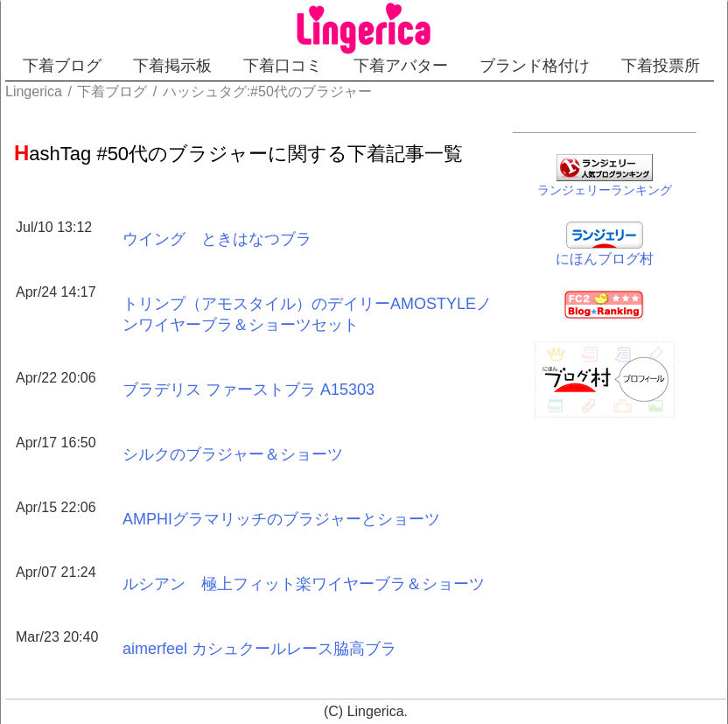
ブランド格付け (535, 66)
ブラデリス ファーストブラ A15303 (248, 390)
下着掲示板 (172, 66)
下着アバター (401, 66)
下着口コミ (283, 66)
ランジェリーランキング (605, 190)
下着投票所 (661, 66)
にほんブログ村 (605, 259)
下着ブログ (62, 66)
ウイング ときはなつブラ (217, 239)
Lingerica (376, 711)
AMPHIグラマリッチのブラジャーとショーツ (281, 519)
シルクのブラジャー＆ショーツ (233, 454)
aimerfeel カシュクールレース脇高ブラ (259, 649)
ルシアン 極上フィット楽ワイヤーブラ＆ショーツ (304, 584)
